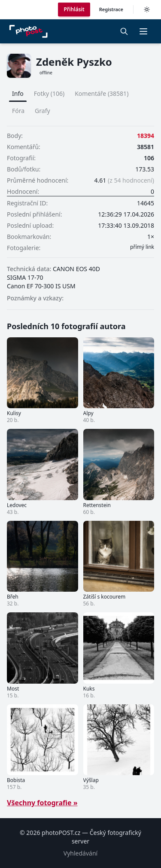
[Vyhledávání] (124, 31)
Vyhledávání (80, 853)
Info (18, 93)
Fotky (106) (49, 93)
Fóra (18, 111)
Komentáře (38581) (102, 93)
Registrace (111, 9)
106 (149, 158)
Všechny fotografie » (42, 803)
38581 (146, 147)
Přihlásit (74, 9)
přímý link (142, 247)
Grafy (43, 111)
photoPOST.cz (61, 833)
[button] (143, 31)
